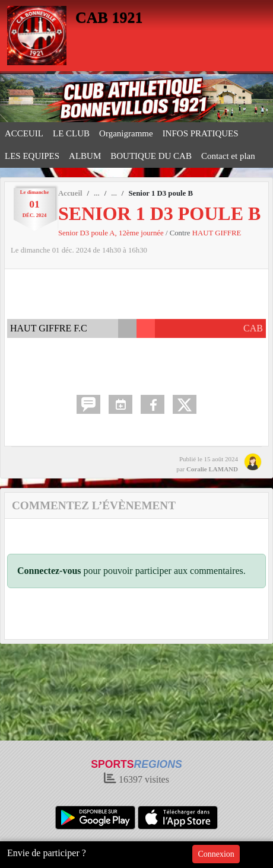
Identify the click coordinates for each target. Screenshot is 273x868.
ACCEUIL (24, 133)
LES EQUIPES (32, 156)
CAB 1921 (109, 17)
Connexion (216, 854)
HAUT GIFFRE (217, 233)
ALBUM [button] (85, 156)
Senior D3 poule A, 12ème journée (112, 233)
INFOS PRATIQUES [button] (201, 133)
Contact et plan (228, 156)
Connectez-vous (49, 571)
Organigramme (126, 133)
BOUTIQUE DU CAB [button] (151, 156)
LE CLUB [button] (71, 133)
